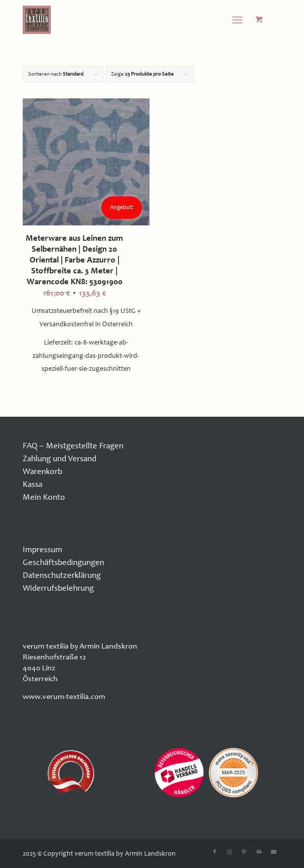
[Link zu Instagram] (229, 852)
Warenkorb (42, 471)
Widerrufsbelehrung (58, 588)
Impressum (42, 549)
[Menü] (237, 20)
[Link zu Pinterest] (244, 852)
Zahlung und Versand (59, 458)
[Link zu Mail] (259, 852)
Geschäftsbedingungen (63, 562)
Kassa (33, 484)
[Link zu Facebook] (215, 852)
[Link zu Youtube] (274, 852)
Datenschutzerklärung (62, 575)
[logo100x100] (126, 20)
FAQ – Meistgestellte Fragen (73, 446)
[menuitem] (239, 20)
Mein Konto (44, 497)
